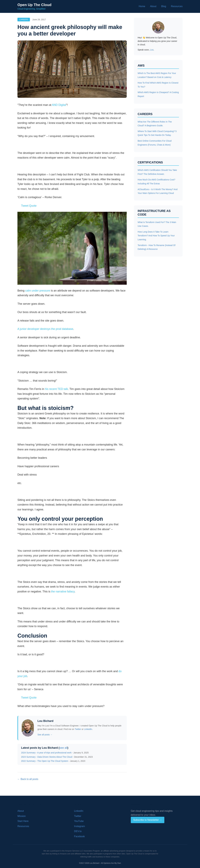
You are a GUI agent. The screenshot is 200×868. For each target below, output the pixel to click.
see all (63, 748)
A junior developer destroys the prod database (45, 329)
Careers (24, 20)
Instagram (79, 826)
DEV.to (78, 831)
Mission (22, 816)
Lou (152, 50)
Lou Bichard (45, 721)
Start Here (23, 821)
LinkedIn (88, 729)
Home (142, 6)
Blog (164, 6)
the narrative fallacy (63, 592)
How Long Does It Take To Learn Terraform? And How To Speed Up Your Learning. (156, 236)
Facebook (79, 836)
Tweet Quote (29, 206)
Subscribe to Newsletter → (148, 820)
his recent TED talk (56, 389)
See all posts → (45, 735)
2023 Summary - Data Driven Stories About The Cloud (47, 757)
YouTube (79, 821)
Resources (177, 6)
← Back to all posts (28, 779)
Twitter (78, 729)
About (153, 6)
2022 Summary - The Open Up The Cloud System (45, 761)
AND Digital (59, 105)
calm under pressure (38, 291)
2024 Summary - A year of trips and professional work (46, 753)
